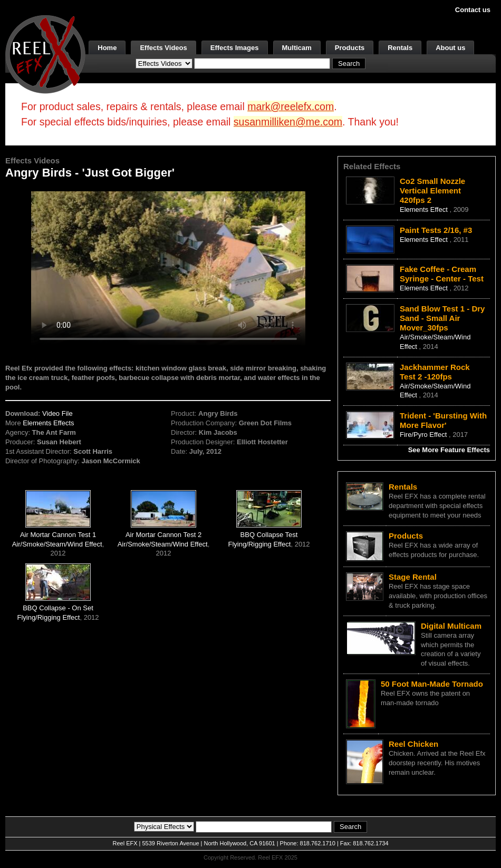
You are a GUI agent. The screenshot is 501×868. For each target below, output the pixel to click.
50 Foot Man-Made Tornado (432, 684)
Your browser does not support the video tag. (168, 268)
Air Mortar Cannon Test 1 (58, 535)
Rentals (400, 48)
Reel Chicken (413, 744)
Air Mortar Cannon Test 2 (163, 535)
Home (107, 48)
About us (450, 48)
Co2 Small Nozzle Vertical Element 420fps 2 (432, 191)
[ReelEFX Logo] (45, 53)
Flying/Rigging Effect (259, 544)
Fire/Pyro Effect (424, 435)
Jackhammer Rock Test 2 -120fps (435, 372)
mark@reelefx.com (291, 106)
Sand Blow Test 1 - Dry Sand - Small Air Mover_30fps (442, 318)
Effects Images (235, 48)
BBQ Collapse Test (269, 535)
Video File (57, 413)
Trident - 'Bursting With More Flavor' (443, 420)
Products (350, 48)
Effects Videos (163, 48)
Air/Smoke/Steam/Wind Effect (57, 544)
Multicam (297, 48)
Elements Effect (425, 209)
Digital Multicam (451, 626)
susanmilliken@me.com (288, 122)
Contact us (473, 10)
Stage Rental (413, 577)
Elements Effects (48, 423)
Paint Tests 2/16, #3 (436, 230)
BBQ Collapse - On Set (58, 608)
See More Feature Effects (449, 450)
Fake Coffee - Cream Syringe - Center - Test (442, 274)
